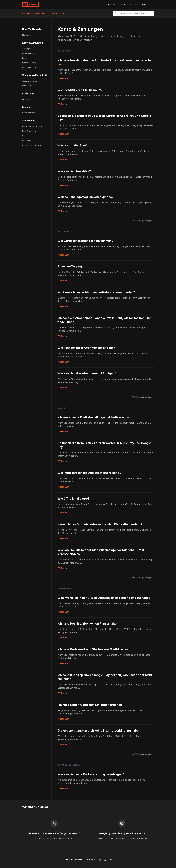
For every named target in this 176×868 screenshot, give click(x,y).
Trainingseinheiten (30, 81)
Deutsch (90, 860)
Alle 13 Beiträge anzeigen (142, 397)
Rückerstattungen (69, 765)
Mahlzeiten (27, 140)
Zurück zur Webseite (128, 4)
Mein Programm (29, 131)
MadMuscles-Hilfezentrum (34, 13)
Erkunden (26, 136)
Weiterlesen (63, 78)
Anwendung (29, 121)
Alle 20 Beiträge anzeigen (142, 754)
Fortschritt (27, 86)
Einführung (27, 35)
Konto (61, 408)
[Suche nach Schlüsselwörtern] (133, 13)
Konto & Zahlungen (56, 13)
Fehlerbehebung (67, 588)
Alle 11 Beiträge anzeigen (142, 220)
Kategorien (146, 4)
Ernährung (28, 93)
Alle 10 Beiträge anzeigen (142, 578)
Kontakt (26, 107)
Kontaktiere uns (29, 113)
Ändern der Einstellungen (33, 126)
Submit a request (109, 4)
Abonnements (66, 231)
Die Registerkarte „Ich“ (32, 145)
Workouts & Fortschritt (35, 75)
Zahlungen (64, 51)
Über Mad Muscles (32, 29)
